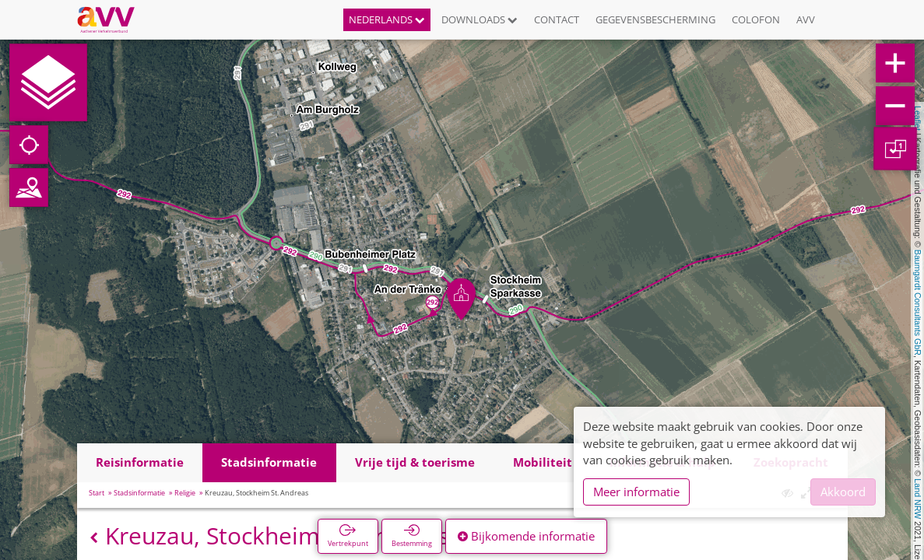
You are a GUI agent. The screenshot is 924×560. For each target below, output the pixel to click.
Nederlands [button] (387, 19)
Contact (557, 19)
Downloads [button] (480, 19)
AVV (806, 19)
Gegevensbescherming (655, 19)
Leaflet (918, 118)
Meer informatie (636, 492)
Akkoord (843, 492)
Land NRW (918, 499)
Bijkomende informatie (526, 536)
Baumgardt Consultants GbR (918, 303)
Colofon (756, 19)
